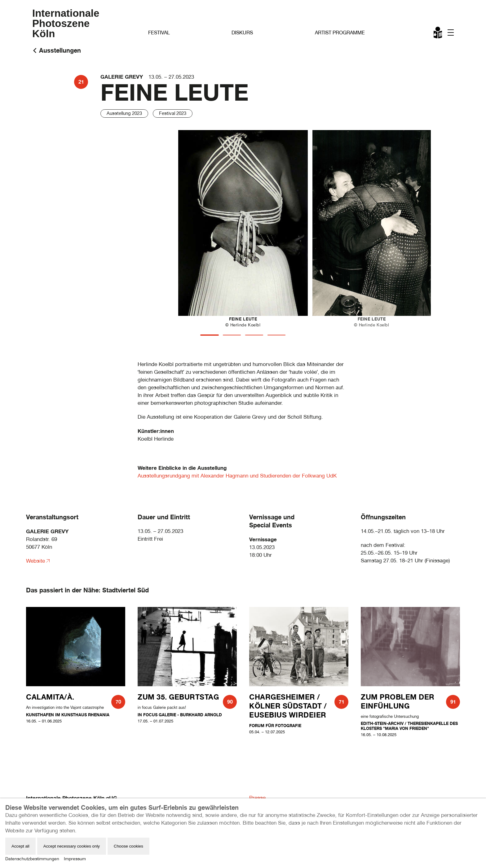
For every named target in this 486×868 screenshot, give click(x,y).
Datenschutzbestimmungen (32, 859)
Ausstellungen (60, 50)
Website (35, 561)
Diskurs (242, 33)
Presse (257, 798)
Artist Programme (340, 33)
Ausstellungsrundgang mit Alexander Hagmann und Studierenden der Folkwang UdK (237, 476)
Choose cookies (128, 846)
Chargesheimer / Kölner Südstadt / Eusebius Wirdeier (288, 706)
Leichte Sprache (438, 34)
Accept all (20, 846)
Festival (159, 33)
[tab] (210, 335)
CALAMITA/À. (50, 697)
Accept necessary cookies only (72, 846)
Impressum (75, 859)
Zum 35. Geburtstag (178, 697)
